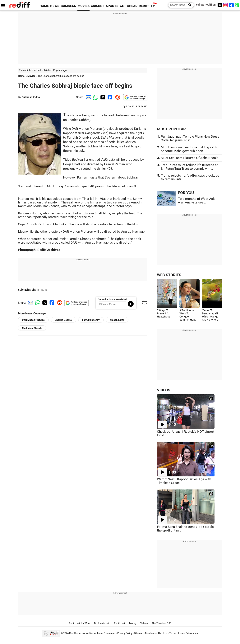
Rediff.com (75, 633)
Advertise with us (92, 633)
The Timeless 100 (161, 623)
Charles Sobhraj (63, 320)
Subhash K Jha (31, 97)
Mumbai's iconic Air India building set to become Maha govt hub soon (190, 149)
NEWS (55, 6)
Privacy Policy (125, 633)
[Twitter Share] (102, 97)
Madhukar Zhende (32, 328)
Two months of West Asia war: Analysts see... (197, 201)
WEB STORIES (169, 275)
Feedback (150, 633)
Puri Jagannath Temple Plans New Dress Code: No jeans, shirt (190, 138)
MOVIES (83, 6)
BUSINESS (68, 6)
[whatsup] (237, 5)
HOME (44, 6)
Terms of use (176, 633)
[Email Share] (88, 97)
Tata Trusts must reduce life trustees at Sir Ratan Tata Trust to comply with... (189, 167)
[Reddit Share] (117, 97)
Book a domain (102, 623)
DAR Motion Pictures (33, 320)
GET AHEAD (129, 6)
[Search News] (189, 5)
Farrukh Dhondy (91, 320)
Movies (31, 76)
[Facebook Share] (110, 97)
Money (133, 623)
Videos (144, 623)
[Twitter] (220, 5)
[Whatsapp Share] (95, 97)
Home (21, 76)
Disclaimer (110, 633)
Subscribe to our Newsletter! (113, 299)
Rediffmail (120, 623)
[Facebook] (231, 5)
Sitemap (139, 633)
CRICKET (98, 6)
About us (163, 633)
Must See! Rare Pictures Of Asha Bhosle (190, 158)
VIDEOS (164, 390)
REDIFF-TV (147, 6)
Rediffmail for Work (80, 623)
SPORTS (112, 6)
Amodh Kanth (117, 320)
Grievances (192, 633)
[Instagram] (226, 5)
